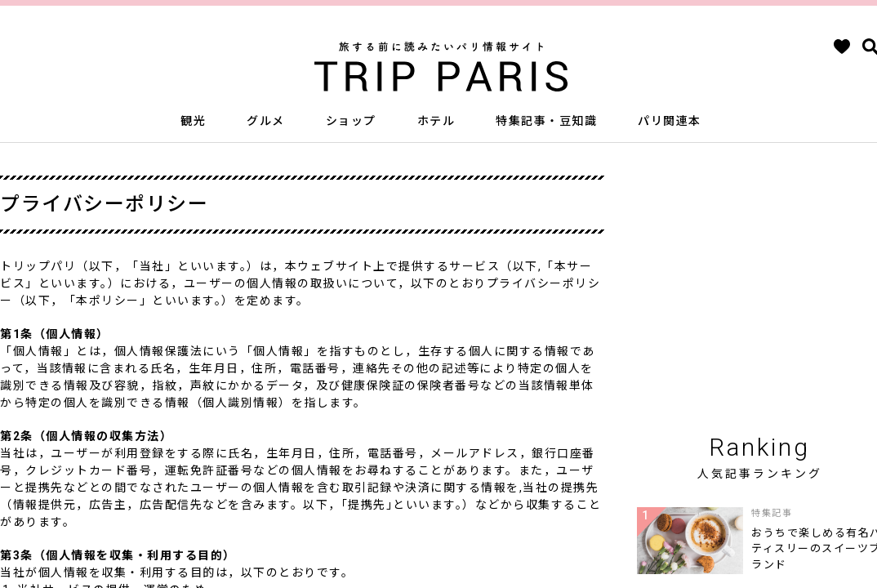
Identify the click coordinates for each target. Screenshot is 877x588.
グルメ (266, 121)
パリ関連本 (670, 121)
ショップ (351, 121)
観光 (193, 121)
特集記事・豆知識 (546, 121)
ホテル (436, 121)
